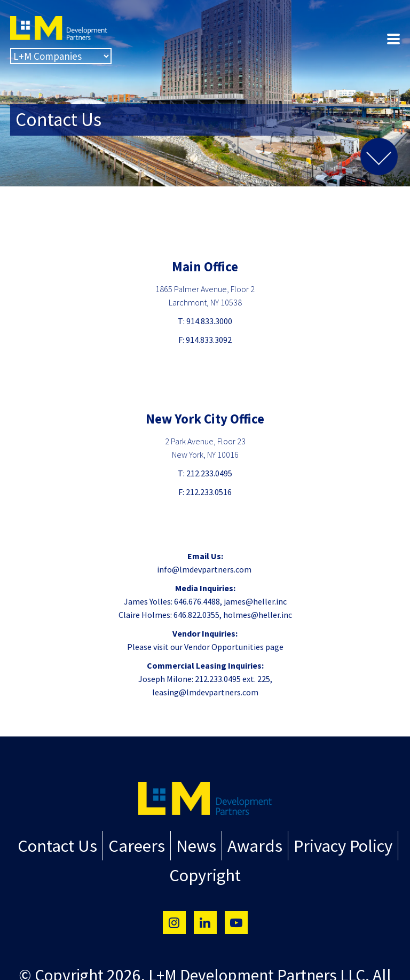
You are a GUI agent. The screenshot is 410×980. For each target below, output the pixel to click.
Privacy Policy (326, 844)
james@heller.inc (255, 601)
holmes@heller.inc (258, 615)
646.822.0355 (196, 615)
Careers (144, 844)
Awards (248, 844)
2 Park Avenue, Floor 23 (205, 441)
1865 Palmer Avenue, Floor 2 (205, 289)
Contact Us (75, 844)
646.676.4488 (197, 601)
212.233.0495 (209, 473)
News (197, 844)
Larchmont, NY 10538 (205, 302)
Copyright (205, 869)
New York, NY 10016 (205, 454)
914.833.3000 (209, 321)
